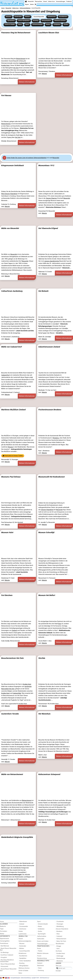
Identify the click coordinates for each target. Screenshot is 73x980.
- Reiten (40, 926)
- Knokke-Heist (60, 953)
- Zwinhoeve (22, 929)
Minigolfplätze (46, 21)
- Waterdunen (23, 922)
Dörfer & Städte (10, 25)
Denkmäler (18, 17)
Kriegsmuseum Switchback (13, 165)
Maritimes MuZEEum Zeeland (13, 410)
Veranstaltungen (61, 1)
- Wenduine (59, 961)
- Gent (58, 949)
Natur (20, 25)
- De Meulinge (4, 953)
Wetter (32, 4)
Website (44, 74)
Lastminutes (23, 934)
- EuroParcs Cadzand (7, 955)
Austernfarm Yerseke (10, 714)
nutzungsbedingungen (15, 978)
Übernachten (38, 1)
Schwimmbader (37, 25)
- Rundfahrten (23, 956)
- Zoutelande (60, 922)
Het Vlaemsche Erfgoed (48, 228)
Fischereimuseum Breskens (50, 410)
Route (39, 948)
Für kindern (4, 931)
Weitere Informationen (27, 82)
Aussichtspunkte (39, 17)
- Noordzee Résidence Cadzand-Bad (7, 961)
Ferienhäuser (4, 943)
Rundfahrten (63, 17)
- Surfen (40, 931)
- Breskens (59, 931)
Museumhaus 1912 (46, 165)
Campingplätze (5, 941)
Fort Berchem (7, 595)
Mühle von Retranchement (12, 774)
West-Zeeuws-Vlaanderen (9, 194)
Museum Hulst (7, 532)
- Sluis (58, 934)
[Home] (26, 1)
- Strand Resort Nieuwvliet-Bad (8, 970)
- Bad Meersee (4, 946)
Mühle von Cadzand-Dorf (12, 347)
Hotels (21, 931)
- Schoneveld (4, 966)
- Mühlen (21, 948)
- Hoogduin (3, 957)
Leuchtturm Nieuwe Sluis (49, 33)
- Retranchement (61, 939)
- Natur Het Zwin (61, 941)
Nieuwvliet (31, 1)
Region (27, 4)
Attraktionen (52, 17)
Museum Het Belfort (47, 595)
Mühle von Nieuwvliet (10, 228)
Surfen (66, 25)
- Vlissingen (59, 924)
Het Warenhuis (44, 714)
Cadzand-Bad (23, 63)
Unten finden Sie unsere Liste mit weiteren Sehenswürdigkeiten (27, 158)
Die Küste (59, 951)
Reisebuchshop (42, 958)
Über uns (59, 966)
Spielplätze (11, 21)
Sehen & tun (51, 1)
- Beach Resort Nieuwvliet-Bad (8, 949)
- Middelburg (60, 926)
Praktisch (69, 1)
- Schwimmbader (43, 924)
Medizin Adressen (43, 953)
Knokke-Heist (5, 65)
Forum (39, 956)
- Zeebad (21, 924)
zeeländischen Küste (45, 65)
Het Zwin (18, 137)
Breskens (56, 438)
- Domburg (40, 971)
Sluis (21, 135)
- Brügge (58, 946)
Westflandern (60, 944)
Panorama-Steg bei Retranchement (16, 33)
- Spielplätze (22, 958)
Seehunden (41, 939)
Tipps (2, 929)
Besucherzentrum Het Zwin (12, 658)
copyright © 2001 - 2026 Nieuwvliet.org (40, 978)
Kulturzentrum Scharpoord (49, 774)
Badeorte (3, 926)
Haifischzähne (42, 936)
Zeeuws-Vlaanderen (47, 510)
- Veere (39, 968)
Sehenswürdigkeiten (25, 941)
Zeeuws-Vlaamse (51, 198)
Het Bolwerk (43, 291)
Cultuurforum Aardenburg (12, 291)
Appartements (4, 939)
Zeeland (14, 630)
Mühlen (28, 17)
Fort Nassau (6, 95)
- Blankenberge (61, 958)
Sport (27, 25)
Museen (9, 17)
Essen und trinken (43, 941)
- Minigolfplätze (24, 966)
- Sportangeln (41, 934)
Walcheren (40, 966)
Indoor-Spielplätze (24, 21)
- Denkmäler (22, 946)
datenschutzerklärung (26, 978)
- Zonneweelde (23, 926)
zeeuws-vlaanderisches (52, 261)
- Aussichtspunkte (24, 951)
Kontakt (58, 971)
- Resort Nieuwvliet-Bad (7, 964)
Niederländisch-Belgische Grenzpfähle (17, 837)
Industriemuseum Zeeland (49, 347)
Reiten (48, 25)
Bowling (36, 21)
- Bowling (22, 963)
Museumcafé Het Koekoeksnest (51, 477)
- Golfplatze (41, 929)
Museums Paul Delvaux (11, 477)
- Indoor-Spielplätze (25, 961)
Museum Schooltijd (46, 532)
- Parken (40, 951)
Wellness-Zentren (60, 21)
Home (2, 922)
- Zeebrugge (60, 956)
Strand (45, 1)
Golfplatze (57, 25)
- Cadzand (59, 936)
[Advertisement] (36, 89)
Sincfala (42, 658)
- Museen (22, 944)
